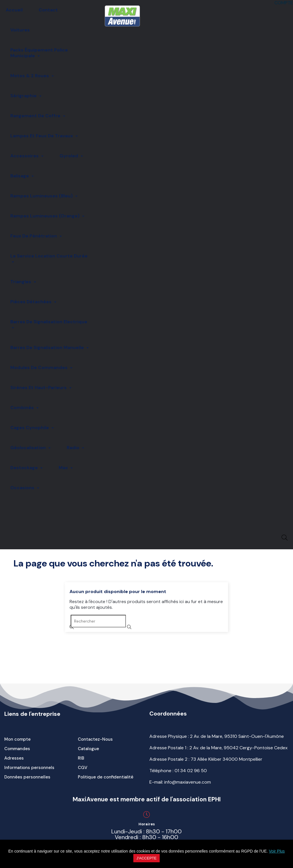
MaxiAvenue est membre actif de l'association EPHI (147, 799)
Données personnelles (27, 777)
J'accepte (146, 858)
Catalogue (88, 749)
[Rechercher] (98, 621)
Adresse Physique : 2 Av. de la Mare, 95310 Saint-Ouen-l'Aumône (217, 736)
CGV (83, 768)
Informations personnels (29, 768)
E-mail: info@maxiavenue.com (180, 782)
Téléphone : (178, 771)
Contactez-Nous (95, 739)
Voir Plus (277, 851)
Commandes (17, 749)
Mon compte (17, 739)
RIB (81, 758)
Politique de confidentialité (106, 777)
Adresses (14, 758)
